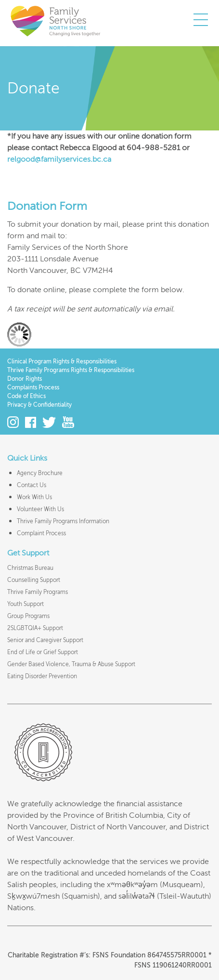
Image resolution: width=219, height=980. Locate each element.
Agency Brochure (40, 473)
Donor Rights (25, 379)
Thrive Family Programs (38, 592)
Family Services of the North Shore (55, 21)
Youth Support (26, 604)
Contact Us (32, 485)
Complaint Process (41, 533)
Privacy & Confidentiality (39, 405)
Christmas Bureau (30, 568)
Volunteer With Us (40, 509)
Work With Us (34, 497)
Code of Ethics (26, 396)
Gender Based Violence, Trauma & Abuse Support (71, 664)
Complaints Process (33, 387)
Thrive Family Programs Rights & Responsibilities (71, 370)
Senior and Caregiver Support (45, 640)
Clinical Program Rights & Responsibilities (62, 361)
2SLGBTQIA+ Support (35, 628)
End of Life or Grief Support (43, 652)
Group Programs (28, 616)
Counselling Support (34, 580)
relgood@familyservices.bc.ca (59, 159)
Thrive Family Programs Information (63, 521)
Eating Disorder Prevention (42, 676)
